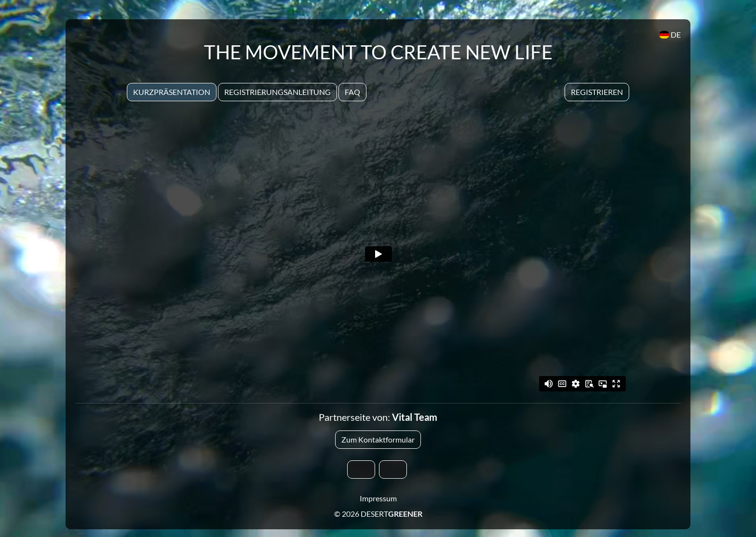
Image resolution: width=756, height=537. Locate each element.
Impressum (378, 498)
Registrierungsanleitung (277, 92)
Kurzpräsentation (172, 92)
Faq (352, 92)
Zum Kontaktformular (378, 439)
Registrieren (597, 92)
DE (670, 34)
